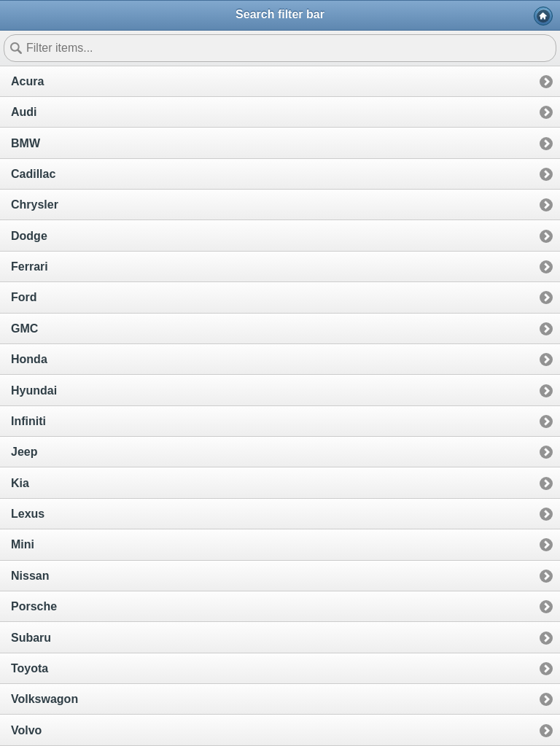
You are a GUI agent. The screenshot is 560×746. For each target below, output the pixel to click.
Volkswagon (44, 699)
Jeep (24, 452)
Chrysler (35, 205)
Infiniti (28, 421)
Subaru (31, 638)
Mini (23, 544)
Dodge (29, 236)
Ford (24, 297)
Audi (24, 112)
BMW (26, 143)
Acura (27, 81)
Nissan (30, 576)
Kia (20, 483)
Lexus (28, 514)
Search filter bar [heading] (280, 14)
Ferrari (30, 267)
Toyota (30, 668)
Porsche (34, 606)
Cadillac (33, 174)
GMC (24, 329)
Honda (29, 359)
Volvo (26, 730)
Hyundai (34, 391)
